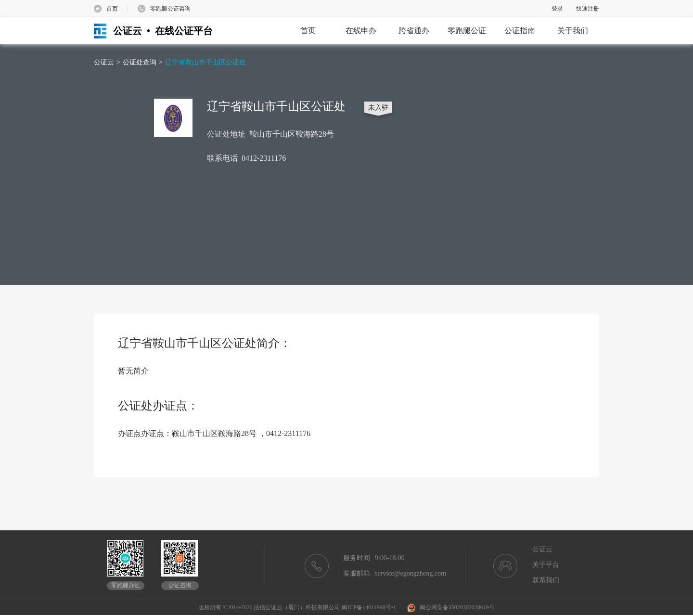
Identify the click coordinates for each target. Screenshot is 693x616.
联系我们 (546, 580)
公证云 (104, 62)
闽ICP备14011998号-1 (369, 607)
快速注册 (588, 9)
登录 (557, 9)
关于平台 (546, 565)
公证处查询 (140, 62)
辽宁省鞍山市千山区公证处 (205, 62)
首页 (112, 9)
